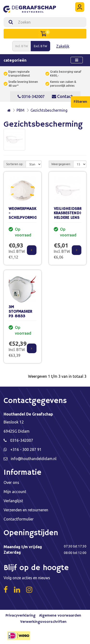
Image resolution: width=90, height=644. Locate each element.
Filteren (80, 102)
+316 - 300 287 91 (26, 449)
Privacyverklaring (21, 616)
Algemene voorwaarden (60, 616)
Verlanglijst (13, 501)
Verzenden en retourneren (26, 510)
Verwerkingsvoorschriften (43, 622)
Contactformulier (19, 519)
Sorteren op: (15, 164)
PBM (21, 110)
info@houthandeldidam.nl (34, 459)
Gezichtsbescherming (49, 110)
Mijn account (15, 492)
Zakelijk (63, 46)
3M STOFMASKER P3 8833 (20, 312)
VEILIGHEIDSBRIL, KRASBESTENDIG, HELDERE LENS (70, 213)
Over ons (11, 482)
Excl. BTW (40, 46)
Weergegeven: (61, 164)
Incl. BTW (22, 46)
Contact (62, 96)
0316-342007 (31, 97)
